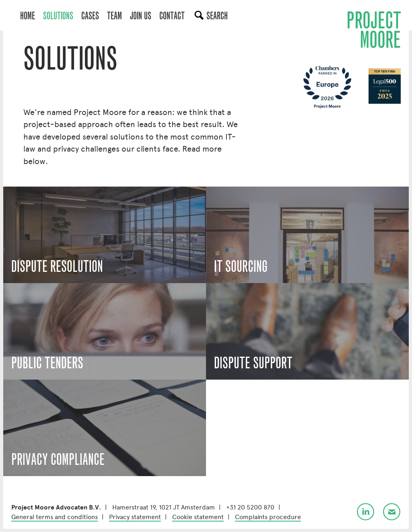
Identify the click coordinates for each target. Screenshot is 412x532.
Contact (172, 16)
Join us (141, 16)
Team (114, 16)
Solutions (58, 16)
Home (28, 16)
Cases (90, 16)
